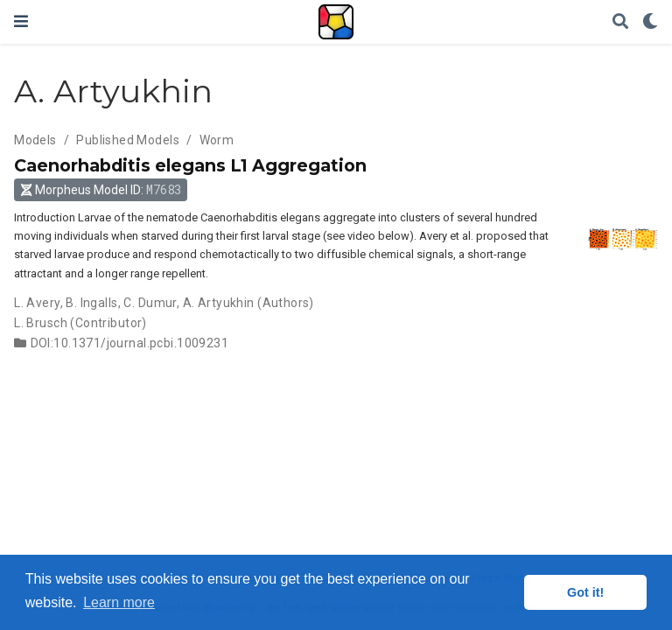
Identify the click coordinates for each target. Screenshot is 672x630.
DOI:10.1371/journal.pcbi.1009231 (129, 343)
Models (35, 140)
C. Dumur (150, 303)
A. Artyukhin (219, 303)
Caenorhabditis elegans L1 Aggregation (190, 165)
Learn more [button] (119, 602)
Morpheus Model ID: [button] (101, 189)
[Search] (620, 22)
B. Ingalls (91, 303)
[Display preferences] (650, 22)
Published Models (128, 140)
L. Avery (37, 303)
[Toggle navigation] (21, 21)
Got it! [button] (585, 592)
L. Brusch (41, 323)
